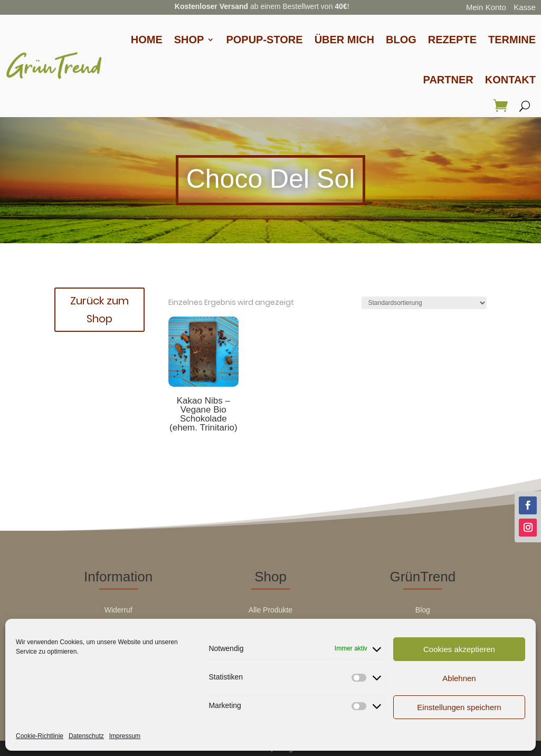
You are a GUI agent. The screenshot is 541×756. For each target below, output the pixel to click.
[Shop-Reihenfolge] (424, 303)
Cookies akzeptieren (459, 649)
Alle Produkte (270, 610)
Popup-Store (264, 40)
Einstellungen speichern (459, 707)
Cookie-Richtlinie (40, 736)
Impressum (125, 736)
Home (147, 40)
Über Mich (344, 40)
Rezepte (452, 40)
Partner (448, 80)
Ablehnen (459, 678)
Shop (189, 40)
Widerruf (118, 610)
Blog (401, 40)
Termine (512, 40)
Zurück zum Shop (99, 310)
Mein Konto (486, 7)
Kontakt (510, 80)
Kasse (525, 7)
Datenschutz (86, 736)
